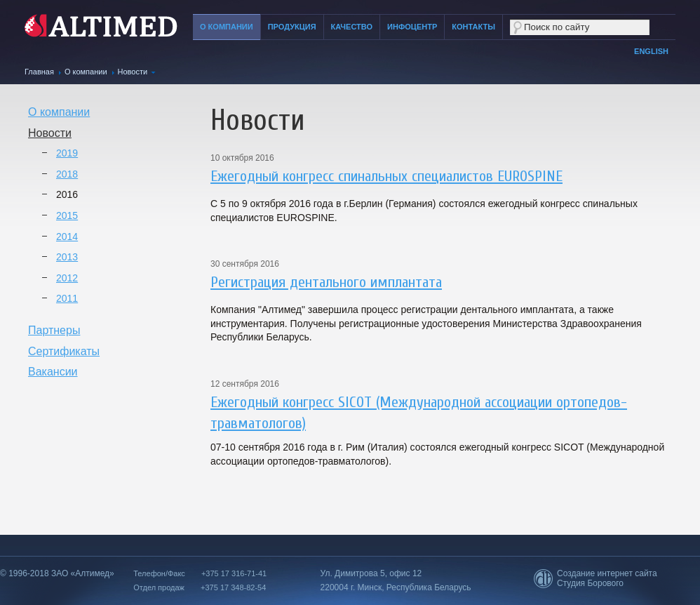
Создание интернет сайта (607, 573)
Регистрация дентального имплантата (326, 282)
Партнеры (54, 330)
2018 (67, 174)
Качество (352, 27)
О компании (227, 27)
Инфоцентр (412, 27)
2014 (67, 237)
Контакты (473, 27)
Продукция (292, 27)
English (651, 51)
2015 (67, 215)
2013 (67, 257)
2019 (67, 153)
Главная (39, 72)
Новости (133, 72)
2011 (67, 298)
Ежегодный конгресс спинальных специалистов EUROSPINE (386, 176)
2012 (67, 278)
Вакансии (53, 372)
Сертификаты (64, 351)
